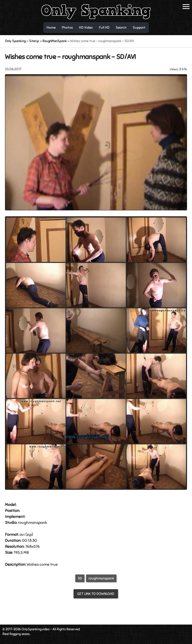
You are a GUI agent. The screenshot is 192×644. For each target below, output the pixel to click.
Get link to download (96, 594)
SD (80, 578)
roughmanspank (101, 578)
